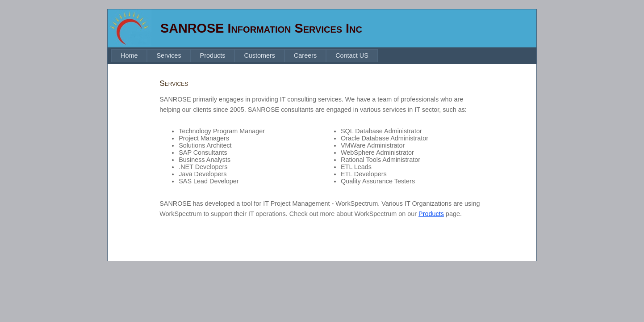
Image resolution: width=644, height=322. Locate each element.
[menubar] (245, 56)
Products (213, 55)
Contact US (352, 55)
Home (129, 55)
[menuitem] (129, 56)
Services (169, 55)
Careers (305, 55)
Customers (259, 55)
